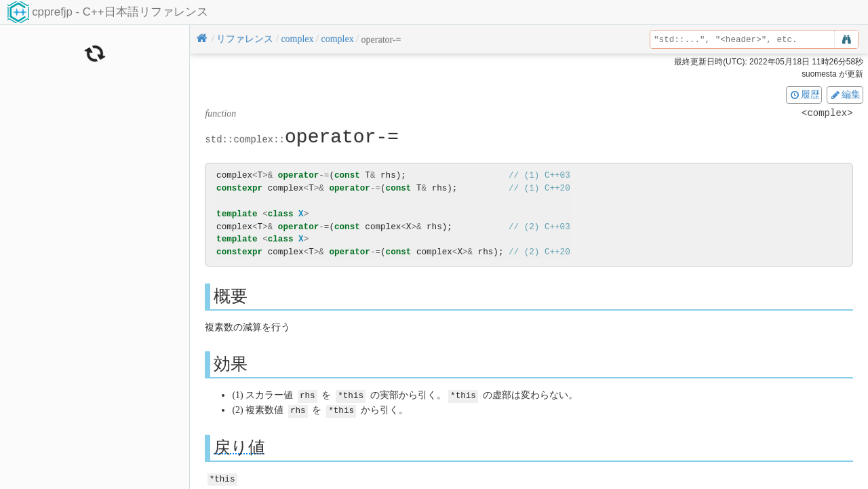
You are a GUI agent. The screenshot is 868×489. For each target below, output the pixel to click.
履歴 (804, 94)
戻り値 (239, 446)
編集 (845, 94)
